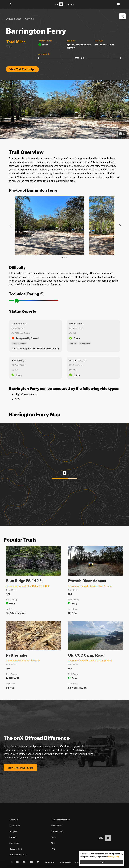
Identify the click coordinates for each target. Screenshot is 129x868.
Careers (13, 837)
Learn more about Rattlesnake (23, 660)
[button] (12, 4)
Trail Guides (57, 826)
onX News (14, 843)
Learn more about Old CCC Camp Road (90, 660)
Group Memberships (60, 820)
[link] (42, 293)
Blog (53, 843)
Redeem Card (16, 849)
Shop (53, 837)
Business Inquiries (18, 855)
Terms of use (50, 862)
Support (13, 831)
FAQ (53, 849)
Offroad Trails (57, 831)
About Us (14, 820)
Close (102, 862)
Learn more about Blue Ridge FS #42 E (28, 586)
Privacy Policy (65, 862)
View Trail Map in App (22, 69)
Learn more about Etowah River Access (90, 586)
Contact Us (15, 826)
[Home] (64, 4)
